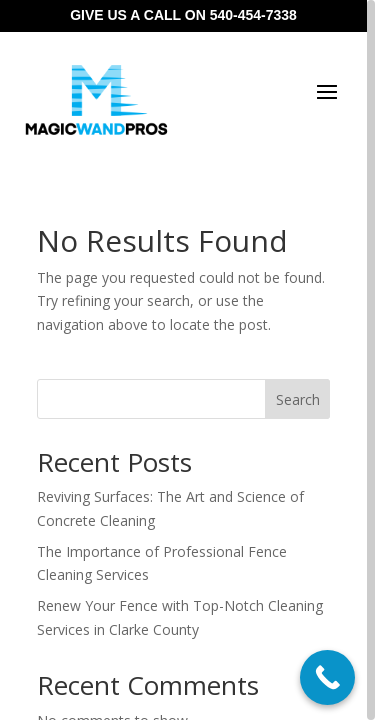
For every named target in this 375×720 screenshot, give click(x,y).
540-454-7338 (253, 15)
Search (298, 399)
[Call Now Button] (327, 677)
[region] (187, 360)
